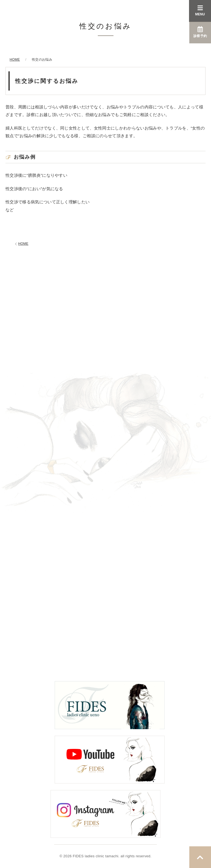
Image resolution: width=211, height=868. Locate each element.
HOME (21, 244)
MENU (200, 11)
